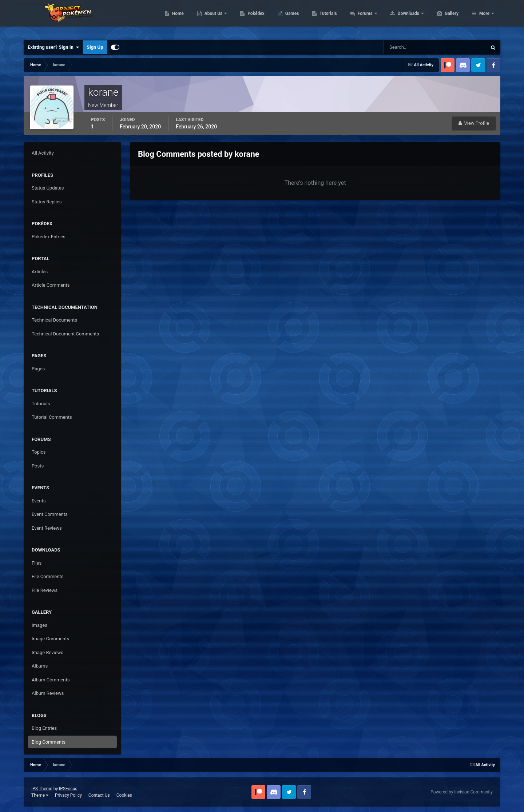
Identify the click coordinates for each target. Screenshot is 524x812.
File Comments (47, 576)
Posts (38, 466)
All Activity (43, 153)
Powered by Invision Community (462, 792)
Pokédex (290, 18)
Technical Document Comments (65, 334)
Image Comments (50, 639)
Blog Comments (49, 742)
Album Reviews (48, 693)
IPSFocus (68, 789)
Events (39, 501)
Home (212, 18)
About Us (248, 18)
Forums (400, 18)
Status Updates (48, 188)
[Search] (413, 47)
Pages (38, 369)
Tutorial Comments (52, 417)
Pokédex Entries (49, 237)
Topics (39, 452)
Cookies (124, 795)
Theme (40, 795)
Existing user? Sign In (53, 47)
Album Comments (51, 680)
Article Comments (51, 285)
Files (37, 563)
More (484, 18)
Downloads (443, 18)
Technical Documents (54, 320)
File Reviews (45, 590)
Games (327, 18)
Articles (40, 272)
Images (39, 625)
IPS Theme (42, 789)
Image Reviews (47, 652)
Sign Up (95, 47)
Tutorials (362, 18)
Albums (40, 666)
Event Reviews (47, 528)
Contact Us (99, 795)
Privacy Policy (68, 795)
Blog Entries (44, 728)
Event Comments (50, 514)
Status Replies (47, 202)
